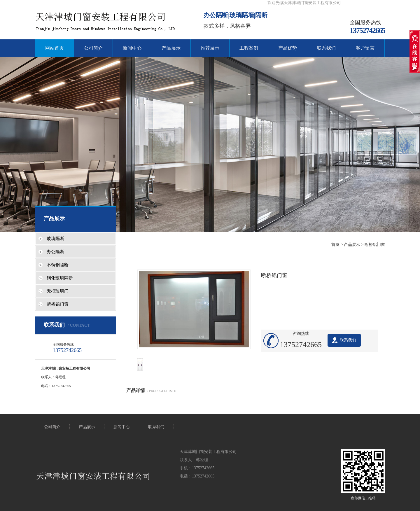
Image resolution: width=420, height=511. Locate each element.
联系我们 (326, 48)
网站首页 (55, 48)
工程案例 (249, 48)
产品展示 (171, 48)
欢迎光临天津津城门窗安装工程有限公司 (304, 3)
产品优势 (288, 48)
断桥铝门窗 (375, 245)
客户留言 (365, 48)
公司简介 (93, 48)
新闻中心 (132, 48)
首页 (335, 245)
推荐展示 (210, 48)
